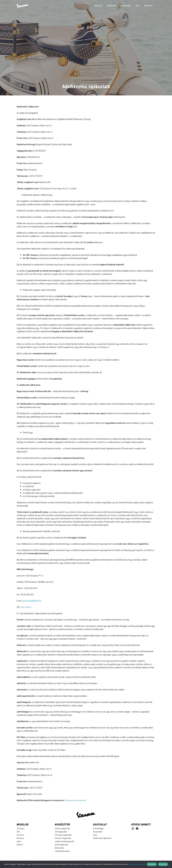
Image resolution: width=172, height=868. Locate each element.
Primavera (20, 838)
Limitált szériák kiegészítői (65, 841)
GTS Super (21, 828)
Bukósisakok (59, 848)
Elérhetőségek (98, 828)
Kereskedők (126, 6)
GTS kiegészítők (61, 832)
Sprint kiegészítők (61, 845)
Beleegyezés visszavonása (75, 800)
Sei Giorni (20, 835)
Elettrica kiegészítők (62, 828)
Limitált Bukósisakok (62, 851)
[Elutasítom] (169, 864)
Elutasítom (163, 864)
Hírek (137, 6)
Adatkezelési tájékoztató (102, 838)
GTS (18, 832)
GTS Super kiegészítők (63, 835)
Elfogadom (152, 864)
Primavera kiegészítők (63, 838)
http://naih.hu (26, 607)
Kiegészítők (112, 6)
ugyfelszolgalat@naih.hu (32, 601)
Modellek (98, 6)
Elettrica (20, 845)
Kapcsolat (149, 6)
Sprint (19, 841)
